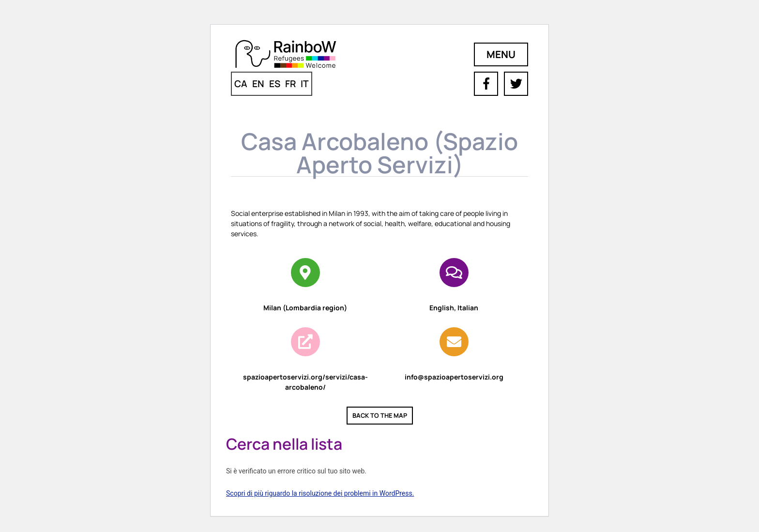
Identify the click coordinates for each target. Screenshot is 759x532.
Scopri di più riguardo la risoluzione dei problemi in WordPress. (320, 493)
